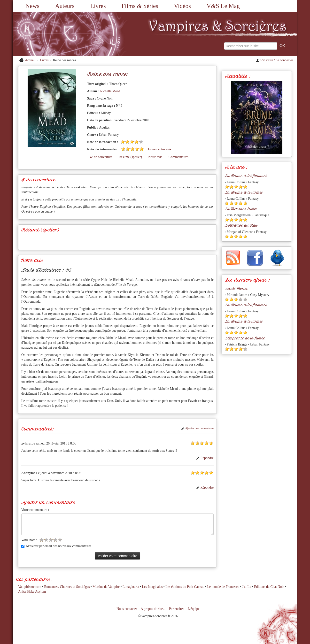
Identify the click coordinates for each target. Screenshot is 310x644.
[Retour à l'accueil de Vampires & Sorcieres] (58, 34)
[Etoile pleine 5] (142, 149)
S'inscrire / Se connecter (275, 60)
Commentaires (178, 157)
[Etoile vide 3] (51, 540)
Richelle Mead (110, 91)
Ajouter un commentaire (197, 428)
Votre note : (29, 540)
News (32, 6)
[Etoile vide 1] (42, 540)
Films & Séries (140, 6)
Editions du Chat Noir (269, 587)
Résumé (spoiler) (130, 157)
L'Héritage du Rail (241, 225)
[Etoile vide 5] (141, 142)
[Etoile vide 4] (55, 540)
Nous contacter (127, 609)
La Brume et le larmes (244, 192)
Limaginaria (131, 587)
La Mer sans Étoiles (241, 209)
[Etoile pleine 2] (127, 142)
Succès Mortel (236, 289)
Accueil (30, 60)
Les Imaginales (152, 587)
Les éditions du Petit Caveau (185, 587)
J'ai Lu (247, 587)
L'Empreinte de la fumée (245, 338)
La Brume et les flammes (246, 176)
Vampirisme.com (30, 587)
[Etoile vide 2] (46, 540)
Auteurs (65, 6)
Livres (98, 6)
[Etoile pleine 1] (123, 142)
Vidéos (182, 6)
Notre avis (155, 157)
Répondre (205, 458)
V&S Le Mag (223, 6)
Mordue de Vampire (106, 587)
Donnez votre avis (159, 149)
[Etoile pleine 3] (132, 142)
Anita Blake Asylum (32, 592)
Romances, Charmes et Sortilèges (67, 587)
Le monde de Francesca (223, 587)
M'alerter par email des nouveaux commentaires (56, 546)
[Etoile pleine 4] (136, 142)
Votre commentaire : (35, 510)
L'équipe (194, 609)
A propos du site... (153, 609)
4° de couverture (101, 157)
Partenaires (177, 609)
